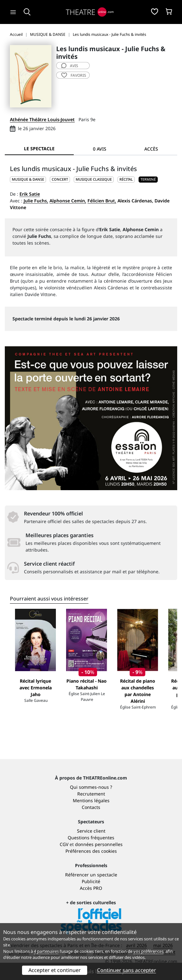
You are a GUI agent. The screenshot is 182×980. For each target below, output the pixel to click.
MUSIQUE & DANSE (28, 179)
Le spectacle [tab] (39, 149)
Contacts (91, 807)
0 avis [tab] (100, 149)
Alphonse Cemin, (68, 201)
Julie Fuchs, (36, 201)
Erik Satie (30, 194)
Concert (60, 179)
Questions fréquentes (91, 838)
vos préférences (148, 951)
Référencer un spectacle (91, 875)
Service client (91, 831)
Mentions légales (91, 800)
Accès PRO (91, 888)
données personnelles (99, 844)
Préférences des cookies (91, 851)
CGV (64, 844)
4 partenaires (46, 951)
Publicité (91, 881)
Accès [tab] (151, 149)
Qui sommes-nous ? (91, 787)
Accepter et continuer (55, 970)
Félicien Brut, (102, 201)
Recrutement (91, 794)
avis (70, 66)
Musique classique (94, 179)
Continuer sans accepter (127, 970)
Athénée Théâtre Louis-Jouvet (42, 119)
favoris (74, 75)
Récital (126, 179)
